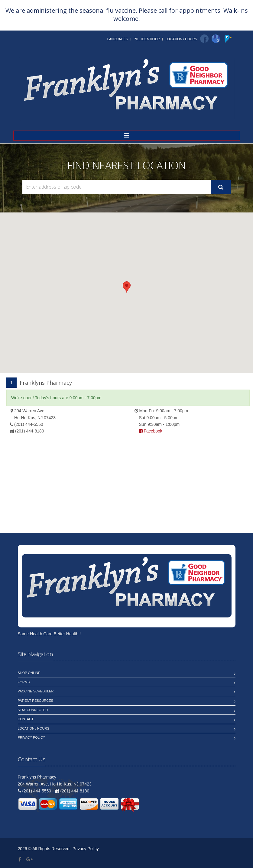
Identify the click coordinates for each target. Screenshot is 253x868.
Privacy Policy (32, 737)
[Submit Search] (221, 187)
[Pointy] (229, 41)
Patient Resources (36, 701)
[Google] (216, 39)
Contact (26, 719)
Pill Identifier (147, 39)
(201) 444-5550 (29, 424)
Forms (24, 682)
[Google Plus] (29, 859)
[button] (127, 287)
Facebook (151, 431)
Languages (118, 39)
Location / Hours (181, 39)
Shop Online (29, 673)
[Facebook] (204, 39)
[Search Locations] (117, 187)
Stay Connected (33, 710)
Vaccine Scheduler (36, 691)
